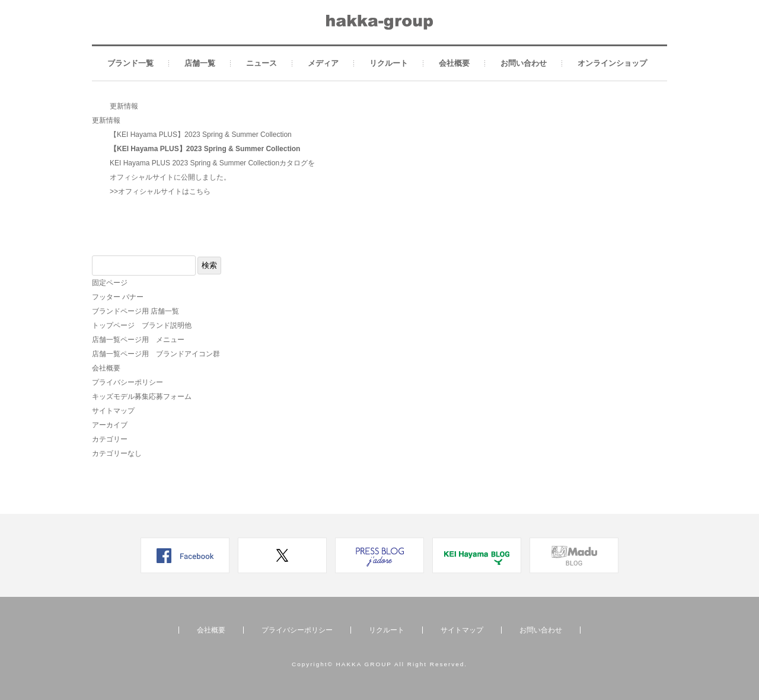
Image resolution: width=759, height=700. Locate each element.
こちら (200, 191)
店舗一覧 (200, 63)
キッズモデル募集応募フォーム (142, 397)
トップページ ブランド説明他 (142, 325)
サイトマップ (113, 411)
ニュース (261, 63)
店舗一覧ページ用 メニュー (138, 340)
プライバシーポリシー (127, 382)
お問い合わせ (524, 63)
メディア (323, 63)
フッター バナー (118, 297)
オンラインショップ (612, 63)
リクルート (389, 63)
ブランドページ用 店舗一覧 (135, 311)
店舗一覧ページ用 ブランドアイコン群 (156, 354)
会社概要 (454, 63)
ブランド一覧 (130, 63)
